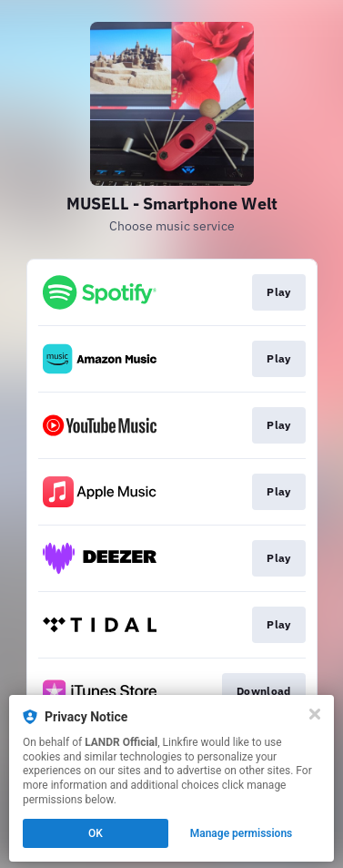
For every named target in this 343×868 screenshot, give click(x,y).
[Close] (315, 714)
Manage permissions (242, 833)
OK (96, 833)
